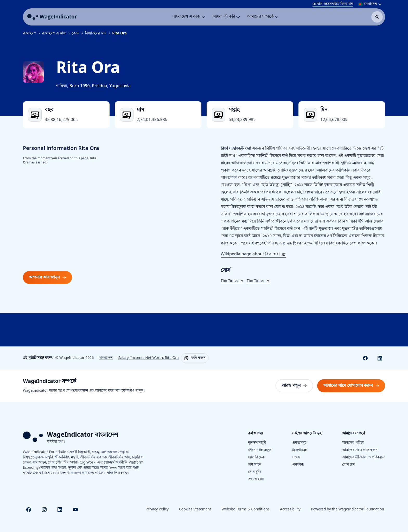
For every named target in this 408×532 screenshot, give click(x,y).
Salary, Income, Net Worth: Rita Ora (149, 358)
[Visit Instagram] (44, 510)
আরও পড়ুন (297, 387)
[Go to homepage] (52, 17)
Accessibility (290, 509)
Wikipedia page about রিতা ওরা (253, 254)
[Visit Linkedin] (60, 510)
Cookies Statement (195, 509)
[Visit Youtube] (75, 510)
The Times (232, 281)
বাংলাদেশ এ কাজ (54, 33)
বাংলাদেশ (30, 33)
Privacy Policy (157, 509)
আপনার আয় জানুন (47, 277)
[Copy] (195, 358)
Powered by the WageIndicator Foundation (348, 509)
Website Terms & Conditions (246, 509)
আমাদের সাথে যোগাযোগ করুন (353, 387)
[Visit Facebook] (29, 510)
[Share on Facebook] (365, 358)
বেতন (75, 33)
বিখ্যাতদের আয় (96, 33)
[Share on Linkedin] (380, 358)
